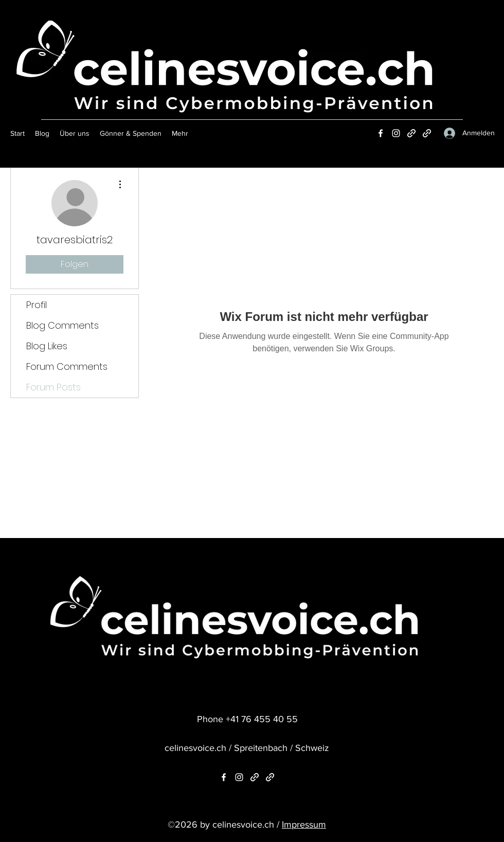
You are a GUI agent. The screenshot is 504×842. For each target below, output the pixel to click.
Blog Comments (62, 325)
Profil (37, 305)
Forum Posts (53, 387)
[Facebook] (381, 133)
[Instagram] (396, 133)
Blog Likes (47, 346)
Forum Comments (67, 366)
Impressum (304, 825)
